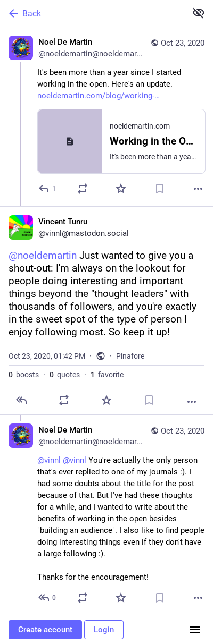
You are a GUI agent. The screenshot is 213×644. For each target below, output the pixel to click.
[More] (198, 189)
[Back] (92, 13)
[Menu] (195, 630)
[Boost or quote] (83, 189)
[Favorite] (121, 189)
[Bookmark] (160, 189)
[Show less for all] (199, 13)
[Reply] (48, 189)
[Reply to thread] (48, 598)
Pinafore (130, 356)
